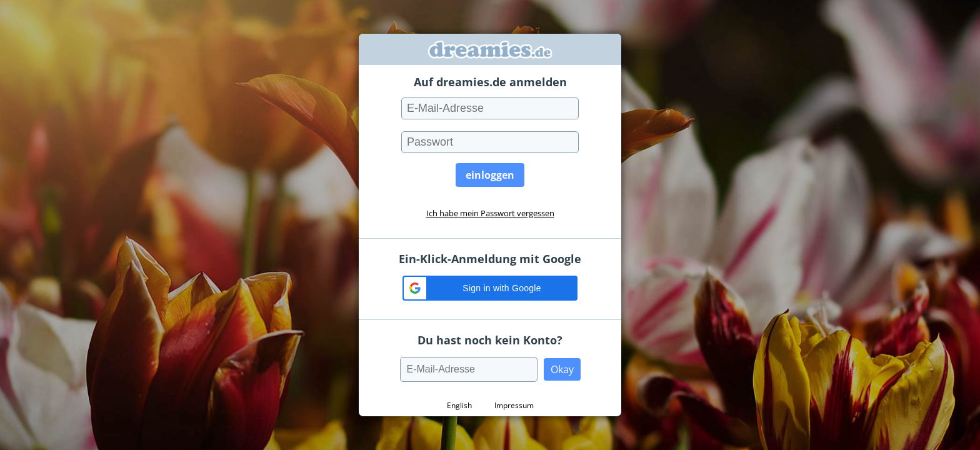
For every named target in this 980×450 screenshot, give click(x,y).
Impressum (514, 405)
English (459, 405)
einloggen (490, 175)
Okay (562, 369)
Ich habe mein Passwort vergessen (490, 213)
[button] (490, 288)
